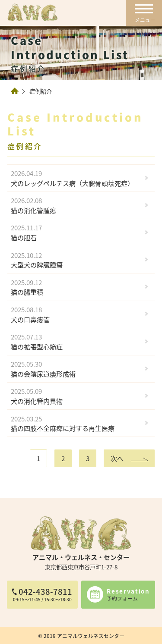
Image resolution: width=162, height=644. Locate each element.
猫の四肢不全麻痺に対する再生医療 (75, 423)
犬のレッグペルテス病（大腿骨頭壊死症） (75, 178)
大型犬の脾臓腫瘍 (75, 260)
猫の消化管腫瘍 (75, 205)
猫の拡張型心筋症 (75, 341)
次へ (117, 458)
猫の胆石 (75, 233)
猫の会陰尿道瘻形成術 (75, 369)
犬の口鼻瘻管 (75, 314)
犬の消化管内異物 (75, 396)
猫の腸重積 (75, 287)
